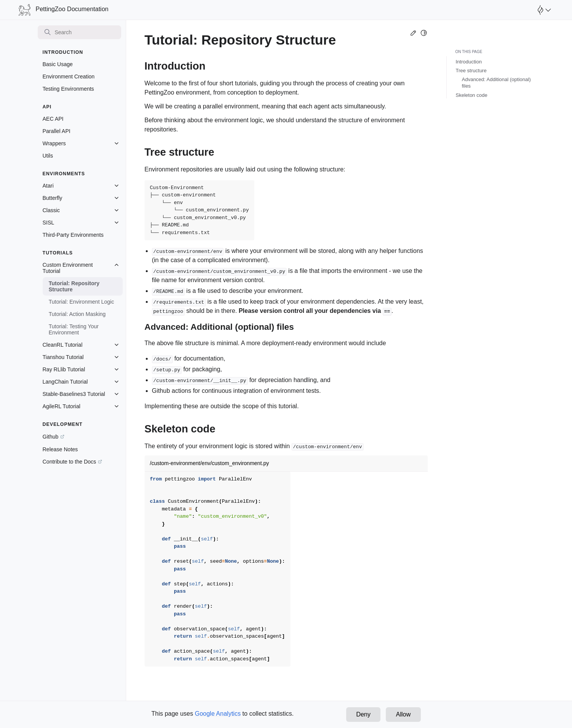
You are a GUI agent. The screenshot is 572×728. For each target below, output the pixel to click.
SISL (48, 223)
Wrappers (54, 143)
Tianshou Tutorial (63, 357)
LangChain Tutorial (65, 382)
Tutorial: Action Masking (77, 314)
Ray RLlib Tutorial (64, 369)
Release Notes (60, 449)
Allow (403, 714)
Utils (48, 156)
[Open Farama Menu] (543, 10)
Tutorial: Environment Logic (82, 302)
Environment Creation (69, 76)
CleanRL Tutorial (63, 345)
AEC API (53, 119)
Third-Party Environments (73, 235)
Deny (363, 714)
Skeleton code (472, 95)
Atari (48, 186)
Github (51, 437)
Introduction (469, 62)
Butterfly (53, 198)
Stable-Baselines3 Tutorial (74, 394)
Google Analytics (218, 714)
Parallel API (57, 131)
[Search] (80, 32)
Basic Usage (58, 64)
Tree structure (471, 71)
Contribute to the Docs (69, 462)
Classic (51, 210)
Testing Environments (68, 89)
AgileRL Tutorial (62, 406)
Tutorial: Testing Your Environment (74, 329)
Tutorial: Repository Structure (74, 286)
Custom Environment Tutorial (68, 268)
